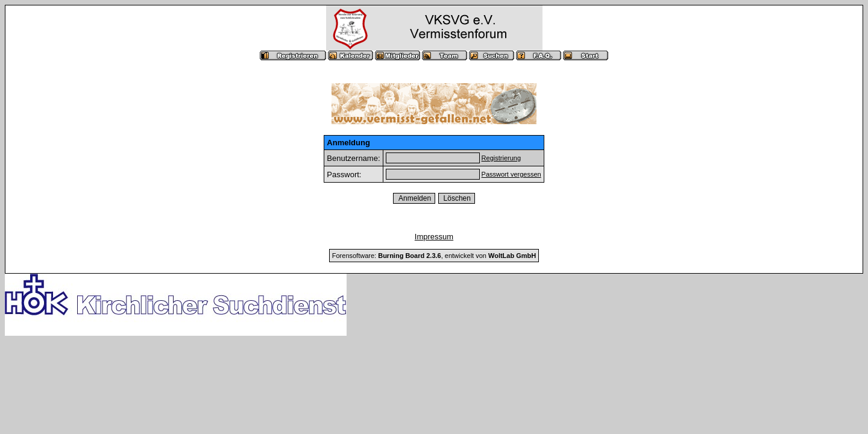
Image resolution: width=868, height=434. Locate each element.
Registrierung (501, 158)
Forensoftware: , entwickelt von (434, 256)
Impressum (434, 237)
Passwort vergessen (511, 174)
